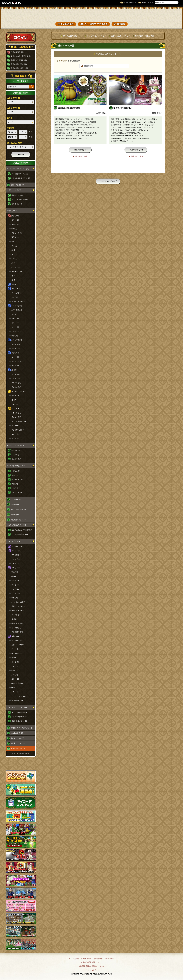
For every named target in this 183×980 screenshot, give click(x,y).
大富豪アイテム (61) (18, 743)
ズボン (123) (16, 344)
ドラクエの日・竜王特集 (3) (21, 56)
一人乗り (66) (16, 450)
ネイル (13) (15, 366)
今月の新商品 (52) (17, 52)
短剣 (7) (14, 229)
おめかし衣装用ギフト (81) (16, 525)
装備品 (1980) (12, 211)
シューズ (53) (16, 378)
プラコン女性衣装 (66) (19, 717)
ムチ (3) (14, 259)
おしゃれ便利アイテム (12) (21, 178)
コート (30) (15, 327)
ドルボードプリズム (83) (16, 445)
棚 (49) (14, 576)
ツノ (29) (15, 297)
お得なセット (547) (14, 190)
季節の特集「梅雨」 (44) (20, 68)
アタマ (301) (16, 289)
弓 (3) (13, 276)
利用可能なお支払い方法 (145, 36)
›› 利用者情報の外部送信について (91, 966)
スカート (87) (16, 349)
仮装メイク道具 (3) (17, 185)
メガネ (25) (15, 396)
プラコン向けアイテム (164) (17, 707)
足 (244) (14, 370)
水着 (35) (15, 336)
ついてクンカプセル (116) (16, 466)
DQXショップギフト (18, 748)
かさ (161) (15, 408)
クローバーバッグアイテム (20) (18, 169)
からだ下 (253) (17, 340)
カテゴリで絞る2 (14, 108)
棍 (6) (13, 250)
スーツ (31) (15, 319)
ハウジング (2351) (13, 541)
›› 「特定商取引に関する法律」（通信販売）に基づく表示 (91, 959)
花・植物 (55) (16, 628)
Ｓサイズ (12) (16, 555)
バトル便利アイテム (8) (20, 174)
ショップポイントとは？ (97, 36)
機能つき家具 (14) (18, 611)
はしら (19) (15, 679)
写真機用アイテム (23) (19, 520)
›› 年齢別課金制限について (91, 962)
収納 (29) (15, 572)
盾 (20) (14, 284)
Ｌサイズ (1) (16, 563)
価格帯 (10, 118)
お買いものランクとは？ (121, 36)
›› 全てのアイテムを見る (21, 754)
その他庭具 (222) (17, 700)
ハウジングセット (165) (20, 200)
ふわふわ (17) (16, 413)
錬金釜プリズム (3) (17, 738)
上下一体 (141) (17, 310)
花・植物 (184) (17, 640)
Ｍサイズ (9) (16, 559)
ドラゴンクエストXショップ (91, 14)
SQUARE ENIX (12, 3)
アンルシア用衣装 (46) (20, 534)
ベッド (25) (15, 581)
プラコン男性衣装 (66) (19, 712)
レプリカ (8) (16, 471)
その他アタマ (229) (18, 301)
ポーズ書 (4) (15, 504)
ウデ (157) (15, 353)
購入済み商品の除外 (15, 143)
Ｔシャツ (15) (16, 331)
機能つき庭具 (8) (17, 683)
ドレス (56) (15, 314)
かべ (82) (15, 675)
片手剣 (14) (15, 220)
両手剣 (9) (15, 224)
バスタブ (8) (16, 593)
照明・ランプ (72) (18, 645)
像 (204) (14, 619)
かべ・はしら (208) (18, 602)
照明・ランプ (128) (18, 606)
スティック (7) (17, 233)
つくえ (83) (15, 585)
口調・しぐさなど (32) (19, 721)
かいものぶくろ (170, 13)
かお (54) (15, 404)
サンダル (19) (16, 387)
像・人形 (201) (17, 653)
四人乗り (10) (16, 459)
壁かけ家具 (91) (17, 623)
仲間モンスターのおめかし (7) (21, 728)
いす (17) (15, 666)
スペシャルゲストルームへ (21, 764)
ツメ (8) (14, 254)
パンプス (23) (16, 383)
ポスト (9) (15, 692)
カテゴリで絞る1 (14, 98)
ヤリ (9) (14, 241)
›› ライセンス (91, 970)
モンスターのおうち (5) (20, 696)
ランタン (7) (16, 438)
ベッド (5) (15, 649)
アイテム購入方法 (70, 36)
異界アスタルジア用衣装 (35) (22, 530)
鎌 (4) (13, 280)
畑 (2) (13, 688)
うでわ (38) (15, 357)
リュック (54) (16, 417)
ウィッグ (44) (16, 293)
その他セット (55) (18, 204)
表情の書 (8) (15, 515)
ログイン (21, 37)
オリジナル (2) (17, 492)
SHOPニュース (170, 24)
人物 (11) (15, 475)
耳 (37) (14, 400)
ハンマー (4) (16, 267)
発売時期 (11, 128)
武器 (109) (15, 216)
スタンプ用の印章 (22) (19, 509)
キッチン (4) (16, 615)
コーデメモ (170, 19)
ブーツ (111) (16, 374)
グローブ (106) (17, 361)
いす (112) (15, 589)
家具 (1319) (16, 568)
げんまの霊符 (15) (17, 733)
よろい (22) (15, 323)
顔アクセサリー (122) (19, 391)
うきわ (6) (15, 434)
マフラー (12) (16, 426)
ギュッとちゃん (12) (19, 421)
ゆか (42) (15, 670)
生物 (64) (15, 488)
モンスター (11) (17, 480)
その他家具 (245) (17, 632)
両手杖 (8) (15, 237)
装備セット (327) (17, 195)
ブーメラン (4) (17, 271)
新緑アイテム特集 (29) (19, 60)
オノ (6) (14, 246)
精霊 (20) (15, 484)
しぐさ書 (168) (16, 499)
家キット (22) (16, 551)
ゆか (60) (15, 598)
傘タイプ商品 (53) (18, 430)
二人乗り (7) (16, 455)
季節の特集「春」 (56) (19, 64)
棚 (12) (14, 658)
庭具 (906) (15, 636)
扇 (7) (13, 263)
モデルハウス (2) (17, 546)
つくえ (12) (15, 662)
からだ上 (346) (17, 306)
